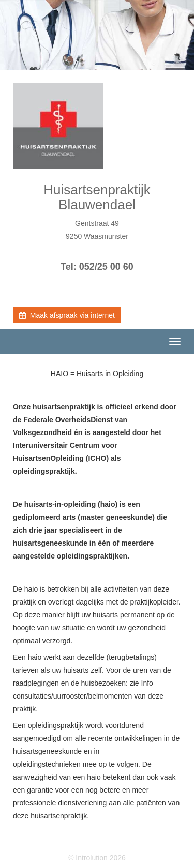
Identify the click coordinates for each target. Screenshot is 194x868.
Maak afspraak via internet (67, 315)
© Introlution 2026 (97, 858)
